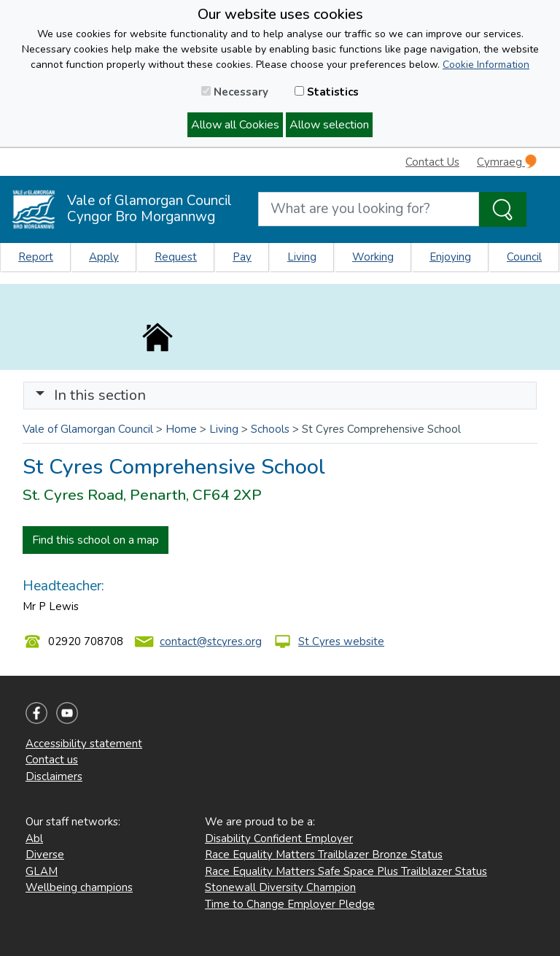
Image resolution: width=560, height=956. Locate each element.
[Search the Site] (503, 209)
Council (524, 257)
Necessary (235, 92)
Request (176, 257)
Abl (34, 839)
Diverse (45, 855)
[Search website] (369, 209)
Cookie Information (486, 65)
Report (36, 257)
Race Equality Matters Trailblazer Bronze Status (324, 855)
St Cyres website (341, 641)
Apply (104, 257)
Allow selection (329, 125)
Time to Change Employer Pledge (290, 904)
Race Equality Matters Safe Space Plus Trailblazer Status (346, 871)
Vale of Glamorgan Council (88, 429)
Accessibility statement (84, 744)
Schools (270, 429)
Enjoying (450, 257)
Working (373, 257)
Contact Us (432, 162)
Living (302, 257)
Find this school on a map (96, 540)
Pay (242, 257)
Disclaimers (54, 776)
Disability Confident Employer (279, 839)
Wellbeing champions (79, 887)
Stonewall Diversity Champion (280, 887)
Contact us (52, 760)
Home (181, 429)
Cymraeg (507, 162)
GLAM (42, 871)
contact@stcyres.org (211, 641)
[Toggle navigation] (280, 396)
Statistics (327, 92)
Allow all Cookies (235, 125)
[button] (40, 395)
